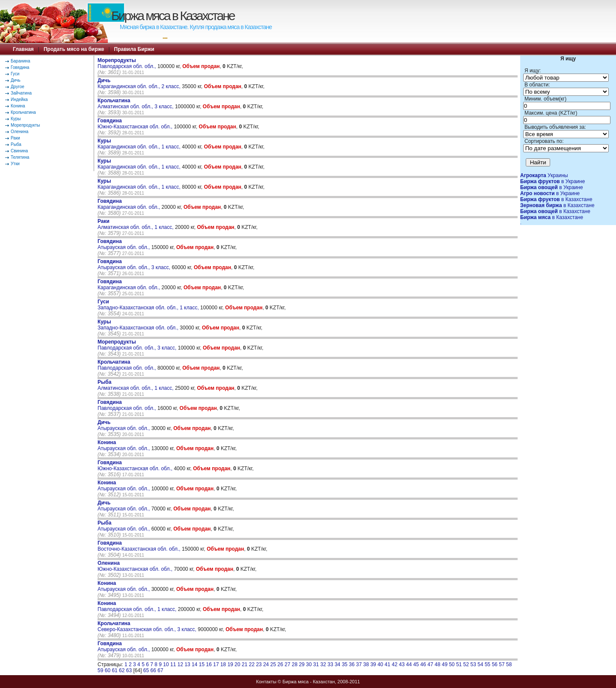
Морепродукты (25, 125)
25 (273, 664)
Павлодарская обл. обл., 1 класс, (138, 606)
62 (122, 670)
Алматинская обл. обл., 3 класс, (136, 104)
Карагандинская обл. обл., (129, 204)
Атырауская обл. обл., (124, 244)
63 (129, 670)
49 (445, 664)
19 (230, 664)
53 (473, 664)
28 (295, 664)
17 (216, 664)
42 (395, 664)
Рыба (16, 144)
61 (114, 670)
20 (237, 664)
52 (466, 664)
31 (316, 664)
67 (160, 670)
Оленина (19, 132)
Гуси (15, 74)
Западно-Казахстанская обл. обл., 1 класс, (149, 305)
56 (495, 664)
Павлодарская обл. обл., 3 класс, (138, 345)
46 (423, 664)
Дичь (16, 80)
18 (223, 664)
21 (244, 664)
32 (323, 664)
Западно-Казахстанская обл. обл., (139, 325)
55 (487, 664)
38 (366, 664)
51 (459, 664)
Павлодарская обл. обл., (127, 63)
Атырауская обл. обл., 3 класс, (135, 264)
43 (402, 664)
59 (100, 670)
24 (266, 664)
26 (280, 664)
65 (146, 670)
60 (108, 670)
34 (337, 664)
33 (330, 664)
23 (259, 664)
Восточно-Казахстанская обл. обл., (140, 546)
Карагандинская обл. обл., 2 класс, (140, 83)
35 (345, 664)
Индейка (19, 99)
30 (309, 664)
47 (430, 664)
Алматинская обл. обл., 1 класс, (136, 224)
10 (166, 664)
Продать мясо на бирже (74, 49)
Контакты (267, 682)
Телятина (20, 157)
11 (173, 664)
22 (252, 664)
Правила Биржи (134, 49)
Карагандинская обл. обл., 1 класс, (140, 144)
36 (352, 664)
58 (509, 664)
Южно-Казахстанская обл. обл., (136, 124)
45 (416, 664)
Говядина (20, 67)
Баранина (20, 61)
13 (187, 664)
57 (502, 664)
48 (437, 664)
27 (287, 664)
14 (194, 664)
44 (409, 664)
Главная (23, 49)
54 (480, 664)
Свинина (19, 151)
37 (359, 664)
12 (180, 664)
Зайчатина (21, 93)
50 (452, 664)
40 (380, 664)
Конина (18, 106)
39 (373, 664)
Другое (18, 87)
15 (202, 664)
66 (153, 670)
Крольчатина (23, 112)
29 (302, 664)
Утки (15, 164)
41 (387, 664)
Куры (16, 119)
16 (209, 664)
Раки (15, 138)
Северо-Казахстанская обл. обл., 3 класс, (148, 626)
